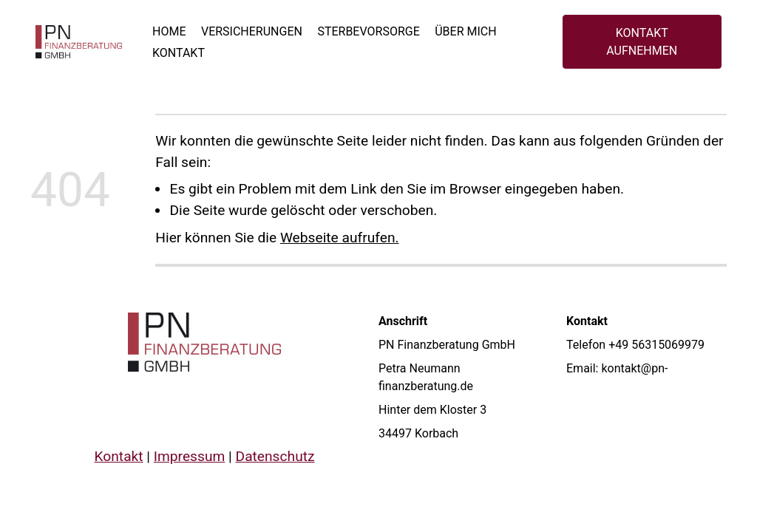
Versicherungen (252, 31)
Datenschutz (275, 456)
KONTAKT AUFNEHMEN (642, 42)
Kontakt (179, 53)
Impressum (190, 456)
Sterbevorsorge (368, 31)
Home (169, 31)
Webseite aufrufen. (340, 238)
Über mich (465, 31)
